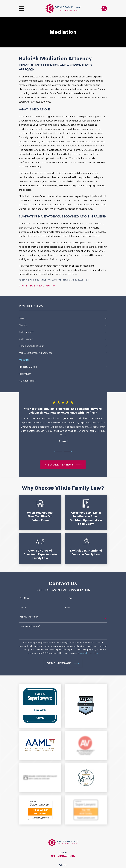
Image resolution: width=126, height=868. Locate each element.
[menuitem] (61, 319)
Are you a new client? (29, 617)
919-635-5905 (63, 857)
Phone (23, 608)
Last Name (70, 599)
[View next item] (68, 452)
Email (67, 608)
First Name (25, 599)
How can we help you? (30, 627)
